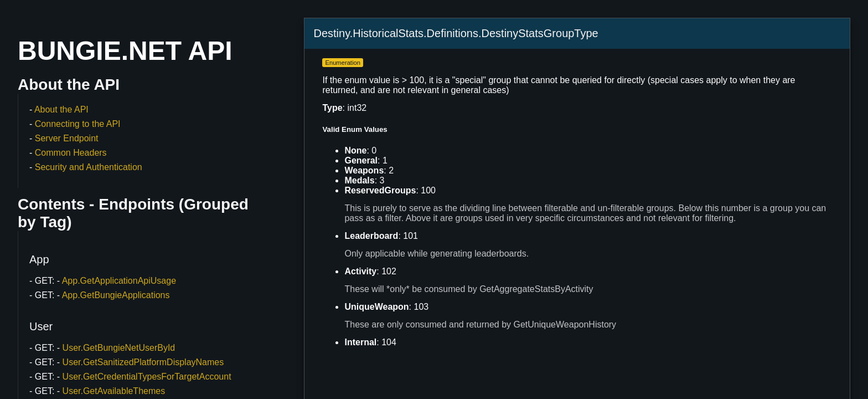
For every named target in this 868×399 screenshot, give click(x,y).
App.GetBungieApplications (116, 295)
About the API (61, 109)
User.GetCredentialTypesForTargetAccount (147, 377)
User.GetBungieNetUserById (119, 348)
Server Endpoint (67, 138)
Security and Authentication (89, 167)
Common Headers (71, 153)
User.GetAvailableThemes (114, 391)
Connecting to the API (78, 124)
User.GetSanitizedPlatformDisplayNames (143, 362)
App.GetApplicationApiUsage (119, 281)
